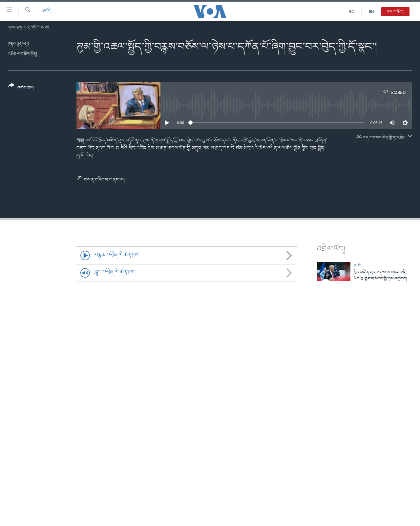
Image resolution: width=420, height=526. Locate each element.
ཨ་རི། (47, 11)
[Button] (21, 89)
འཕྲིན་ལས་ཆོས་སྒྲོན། (22, 54)
